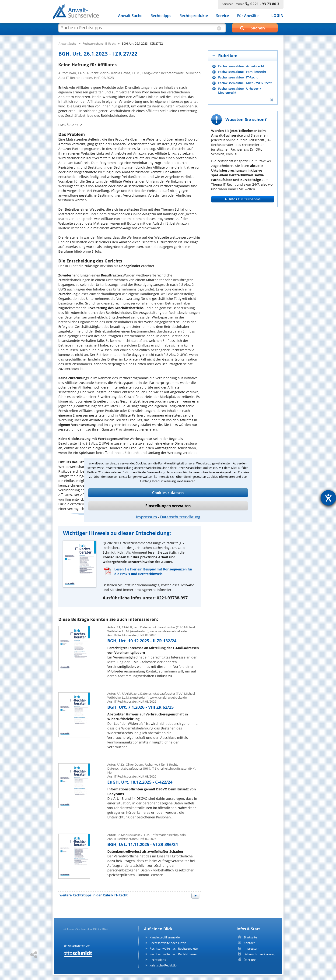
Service (222, 16)
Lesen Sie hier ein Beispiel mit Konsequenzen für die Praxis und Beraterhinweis (153, 571)
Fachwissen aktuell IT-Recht (238, 77)
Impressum (147, 517)
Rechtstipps (161, 16)
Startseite (250, 937)
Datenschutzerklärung (180, 517)
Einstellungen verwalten (168, 506)
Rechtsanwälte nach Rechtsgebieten (175, 948)
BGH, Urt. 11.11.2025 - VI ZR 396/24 (143, 844)
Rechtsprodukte (194, 16)
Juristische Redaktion (164, 965)
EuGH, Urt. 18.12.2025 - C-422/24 (140, 782)
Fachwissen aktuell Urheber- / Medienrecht (240, 91)
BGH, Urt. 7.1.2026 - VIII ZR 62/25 (140, 707)
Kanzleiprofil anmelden (166, 937)
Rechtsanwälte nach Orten (168, 943)
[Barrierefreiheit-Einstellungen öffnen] (328, 498)
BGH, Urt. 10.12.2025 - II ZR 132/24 (142, 641)
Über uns (250, 960)
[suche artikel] (142, 30)
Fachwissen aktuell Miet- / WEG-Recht (245, 83)
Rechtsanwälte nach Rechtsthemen (174, 954)
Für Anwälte (248, 16)
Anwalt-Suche (130, 16)
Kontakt (249, 943)
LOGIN (277, 16)
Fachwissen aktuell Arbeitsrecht (241, 66)
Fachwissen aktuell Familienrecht (242, 72)
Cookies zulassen (168, 493)
